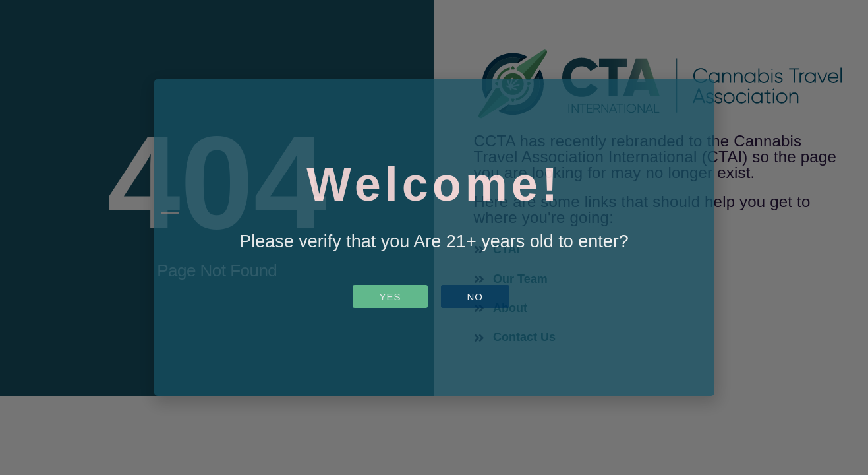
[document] (434, 237)
